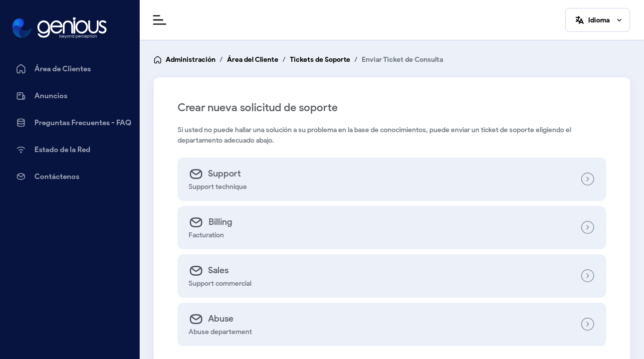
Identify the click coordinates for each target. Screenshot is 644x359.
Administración (191, 60)
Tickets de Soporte (320, 60)
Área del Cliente (253, 60)
